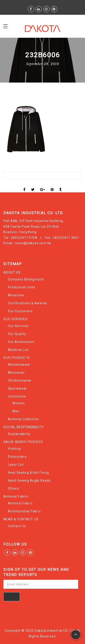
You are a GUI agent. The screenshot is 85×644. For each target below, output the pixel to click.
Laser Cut (16, 465)
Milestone (16, 295)
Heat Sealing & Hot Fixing (28, 473)
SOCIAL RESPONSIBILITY (24, 427)
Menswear (16, 372)
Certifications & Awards (27, 303)
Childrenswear (20, 380)
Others (13, 488)
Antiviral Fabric (16, 496)
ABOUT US (12, 272)
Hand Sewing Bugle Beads (29, 480)
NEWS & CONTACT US (21, 519)
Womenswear (19, 365)
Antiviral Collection (23, 419)
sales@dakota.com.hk (33, 243)
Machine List (18, 350)
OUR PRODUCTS (17, 358)
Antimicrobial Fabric (24, 511)
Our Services (18, 326)
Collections (17, 396)
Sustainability (19, 434)
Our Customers (20, 311)
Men (16, 411)
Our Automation (21, 342)
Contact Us (17, 526)
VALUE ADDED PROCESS (23, 442)
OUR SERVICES (16, 319)
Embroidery (17, 457)
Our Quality (17, 334)
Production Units (22, 287)
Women (19, 403)
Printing (14, 449)
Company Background (26, 279)
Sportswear (17, 388)
